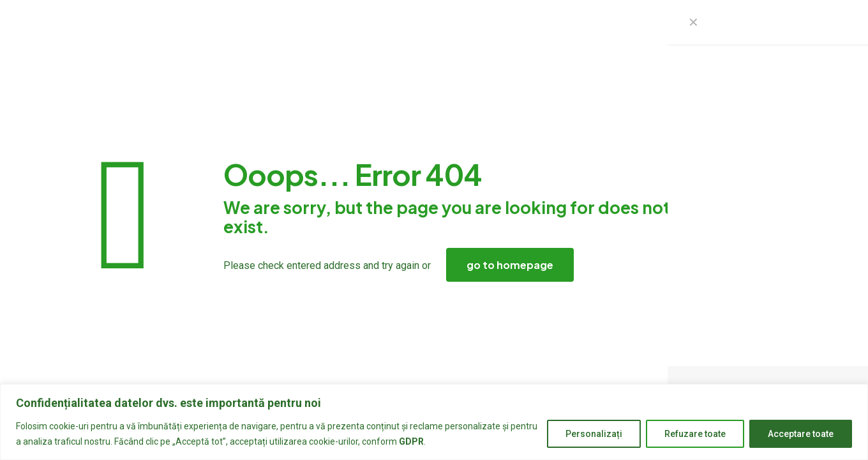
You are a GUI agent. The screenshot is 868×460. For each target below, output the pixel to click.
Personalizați (594, 434)
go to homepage (510, 265)
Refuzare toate (695, 434)
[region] (434, 422)
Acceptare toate (801, 434)
